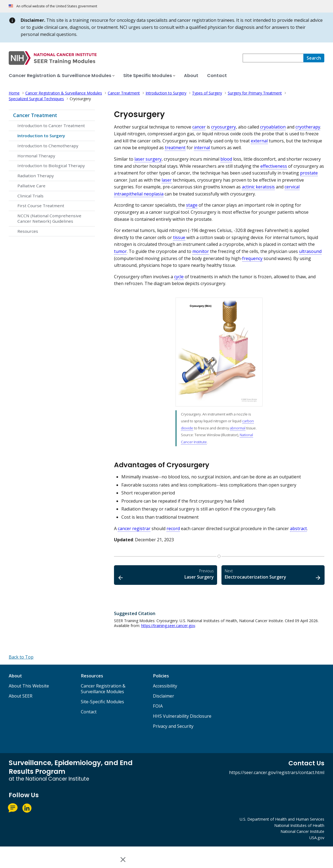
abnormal (238, 428)
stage (192, 205)
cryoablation (273, 127)
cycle (179, 277)
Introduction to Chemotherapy (48, 146)
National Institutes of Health (299, 825)
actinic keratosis (258, 187)
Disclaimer (164, 696)
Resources (28, 231)
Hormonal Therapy (36, 156)
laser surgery (148, 159)
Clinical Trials (30, 196)
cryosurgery (223, 127)
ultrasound (310, 251)
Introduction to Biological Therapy (51, 166)
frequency (252, 258)
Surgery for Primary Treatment (255, 93)
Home (14, 93)
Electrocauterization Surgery (273, 574)
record (173, 528)
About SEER (21, 696)
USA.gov (317, 838)
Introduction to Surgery (166, 93)
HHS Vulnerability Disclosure (182, 716)
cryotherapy (308, 127)
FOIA (158, 706)
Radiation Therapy (36, 176)
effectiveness (274, 166)
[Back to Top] (21, 657)
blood (226, 159)
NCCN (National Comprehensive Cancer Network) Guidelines (49, 218)
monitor (201, 251)
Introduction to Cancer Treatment (51, 126)
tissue (179, 237)
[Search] (314, 58)
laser (167, 180)
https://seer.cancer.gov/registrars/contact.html (277, 772)
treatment (175, 148)
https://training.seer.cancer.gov (168, 626)
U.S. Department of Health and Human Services (282, 819)
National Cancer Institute (302, 831)
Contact (89, 712)
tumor (120, 251)
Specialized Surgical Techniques (36, 99)
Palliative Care (31, 186)
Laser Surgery (166, 574)
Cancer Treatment (124, 93)
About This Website (29, 686)
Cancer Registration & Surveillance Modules (64, 93)
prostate (309, 173)
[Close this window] (123, 859)
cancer (199, 127)
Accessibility (165, 686)
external (259, 141)
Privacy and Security (173, 726)
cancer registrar (134, 528)
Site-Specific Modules (102, 702)
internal (202, 148)
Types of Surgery (207, 93)
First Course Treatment (41, 206)
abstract (298, 528)
